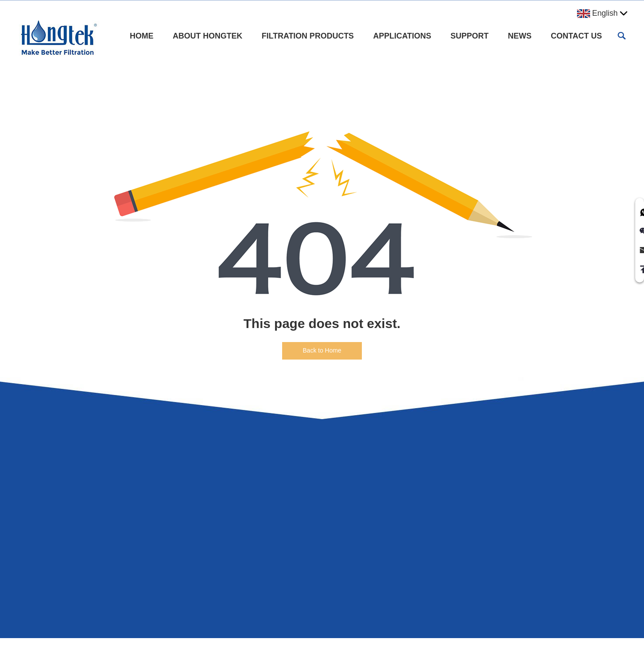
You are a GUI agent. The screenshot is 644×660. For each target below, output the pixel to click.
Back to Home (322, 350)
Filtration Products (308, 36)
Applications (402, 36)
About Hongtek (207, 36)
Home (142, 36)
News (520, 36)
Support (469, 36)
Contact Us (576, 36)
